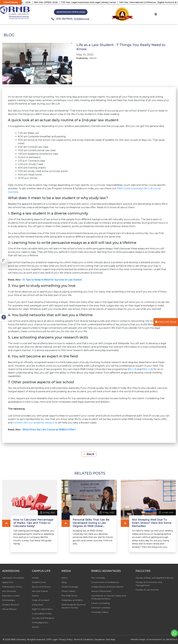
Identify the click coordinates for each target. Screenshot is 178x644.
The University (98, 578)
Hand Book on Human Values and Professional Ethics (109, 597)
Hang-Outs (37, 605)
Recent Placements (101, 591)
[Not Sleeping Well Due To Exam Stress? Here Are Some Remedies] (125, 523)
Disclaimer (100, 640)
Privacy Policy (66, 640)
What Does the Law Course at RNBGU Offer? (49, 430)
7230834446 (81, 19)
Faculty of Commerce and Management (149, 584)
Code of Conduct (41, 600)
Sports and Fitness (41, 587)
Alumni (35, 627)
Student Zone (39, 582)
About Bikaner (9, 609)
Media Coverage (70, 587)
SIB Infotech (172, 639)
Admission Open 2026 (71, 12)
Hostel (35, 578)
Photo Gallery (68, 591)
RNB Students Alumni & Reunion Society (74, 606)
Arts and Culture (40, 591)
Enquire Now (166, 322)
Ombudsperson (40, 622)
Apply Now (8, 582)
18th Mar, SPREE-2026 (58, 2)
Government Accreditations (105, 582)
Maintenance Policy (12, 587)
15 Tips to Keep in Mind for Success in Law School (52, 280)
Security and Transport (43, 618)
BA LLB (132, 369)
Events (35, 596)
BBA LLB (147, 369)
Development (155, 639)
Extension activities (101, 608)
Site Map (111, 640)
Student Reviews (11, 605)
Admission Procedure (13, 578)
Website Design (138, 639)
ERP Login (52, 640)
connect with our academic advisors (34, 423)
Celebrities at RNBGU (72, 600)
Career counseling (100, 603)
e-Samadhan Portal (42, 614)
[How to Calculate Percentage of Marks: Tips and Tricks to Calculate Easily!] (6, 523)
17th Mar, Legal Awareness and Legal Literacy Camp (100, 2)
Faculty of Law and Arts (147, 590)
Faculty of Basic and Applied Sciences (155, 578)
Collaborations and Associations (107, 587)
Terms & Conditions (84, 640)
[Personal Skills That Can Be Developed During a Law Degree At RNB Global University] (66, 523)
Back (89, 454)
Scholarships (9, 600)
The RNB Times (69, 596)
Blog (64, 582)
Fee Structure (9, 591)
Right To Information (42, 609)
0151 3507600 (62, 19)
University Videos (100, 612)
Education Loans (11, 596)
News (64, 578)
